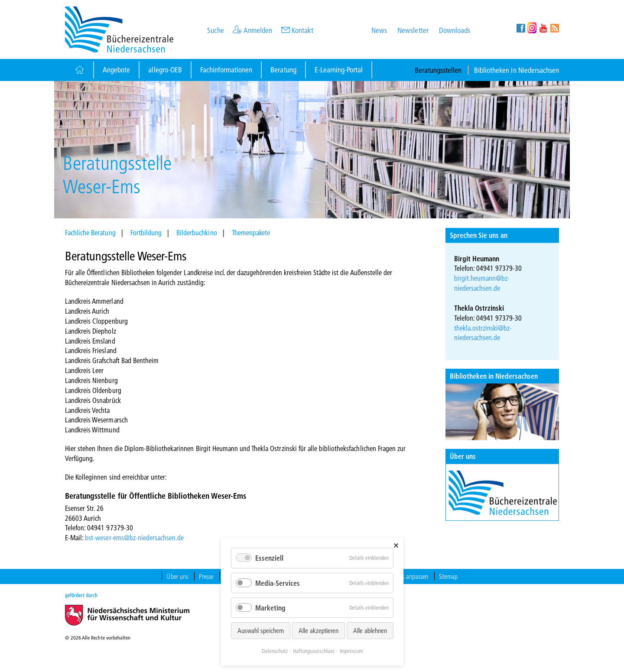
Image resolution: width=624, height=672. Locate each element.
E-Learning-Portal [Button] (339, 70)
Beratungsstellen (438, 70)
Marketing (270, 608)
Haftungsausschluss (314, 651)
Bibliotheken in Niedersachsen (517, 70)
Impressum (351, 651)
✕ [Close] (396, 545)
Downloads (455, 30)
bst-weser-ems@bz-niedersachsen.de (134, 537)
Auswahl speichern (261, 630)
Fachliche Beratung (90, 232)
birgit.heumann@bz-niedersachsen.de (482, 283)
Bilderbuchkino (197, 232)
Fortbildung (146, 232)
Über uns (463, 456)
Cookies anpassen (407, 576)
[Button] (79, 70)
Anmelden (258, 30)
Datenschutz (275, 651)
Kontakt (302, 30)
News (379, 30)
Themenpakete (251, 232)
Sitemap (448, 576)
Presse (206, 576)
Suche (216, 30)
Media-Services (278, 583)
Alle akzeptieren (318, 630)
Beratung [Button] (283, 70)
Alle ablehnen (370, 630)
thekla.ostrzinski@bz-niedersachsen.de (483, 333)
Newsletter (413, 30)
